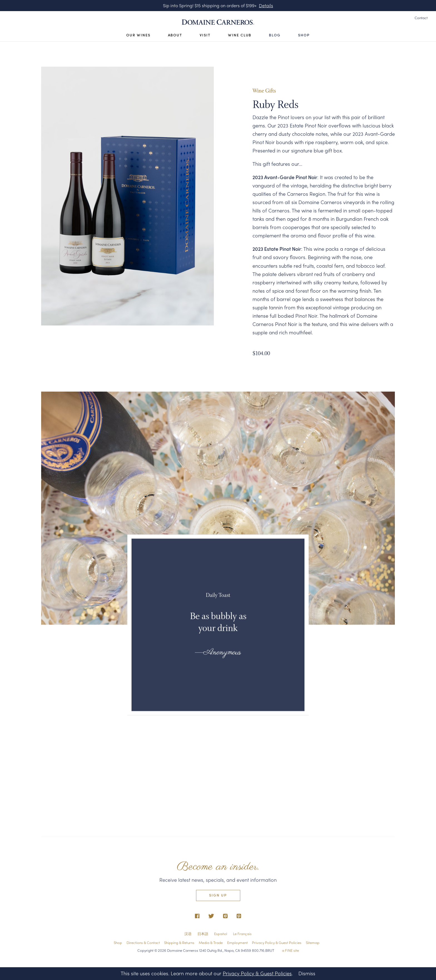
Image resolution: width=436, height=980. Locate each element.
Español (221, 936)
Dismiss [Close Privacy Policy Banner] (307, 973)
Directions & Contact (143, 944)
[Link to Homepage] (218, 22)
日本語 (203, 936)
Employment (237, 944)
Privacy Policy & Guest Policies (277, 944)
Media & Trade (211, 944)
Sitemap (313, 944)
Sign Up (218, 897)
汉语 (188, 936)
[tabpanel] (127, 196)
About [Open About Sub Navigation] (175, 35)
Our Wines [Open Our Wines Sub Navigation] (138, 35)
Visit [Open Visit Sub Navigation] (205, 35)
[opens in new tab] (197, 918)
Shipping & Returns (179, 944)
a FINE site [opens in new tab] (290, 952)
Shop (118, 944)
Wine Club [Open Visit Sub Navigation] (240, 35)
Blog (275, 35)
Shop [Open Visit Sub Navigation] (304, 35)
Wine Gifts (264, 92)
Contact (421, 18)
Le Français (242, 936)
